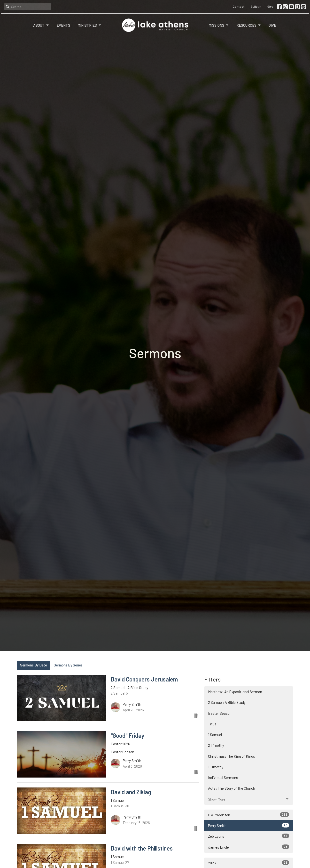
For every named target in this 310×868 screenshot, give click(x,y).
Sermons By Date (34, 665)
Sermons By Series (68, 665)
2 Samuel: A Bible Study (227, 702)
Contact (239, 7)
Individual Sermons (223, 778)
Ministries (90, 25)
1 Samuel (215, 735)
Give (270, 7)
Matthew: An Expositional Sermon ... (236, 692)
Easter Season (220, 713)
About (41, 25)
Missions (219, 25)
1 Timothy (216, 767)
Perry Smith (249, 825)
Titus (212, 724)
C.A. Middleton (249, 815)
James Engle (249, 847)
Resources (249, 25)
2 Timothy (216, 745)
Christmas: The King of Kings (232, 756)
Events (63, 25)
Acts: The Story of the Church (232, 788)
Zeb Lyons (249, 836)
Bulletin (256, 7)
